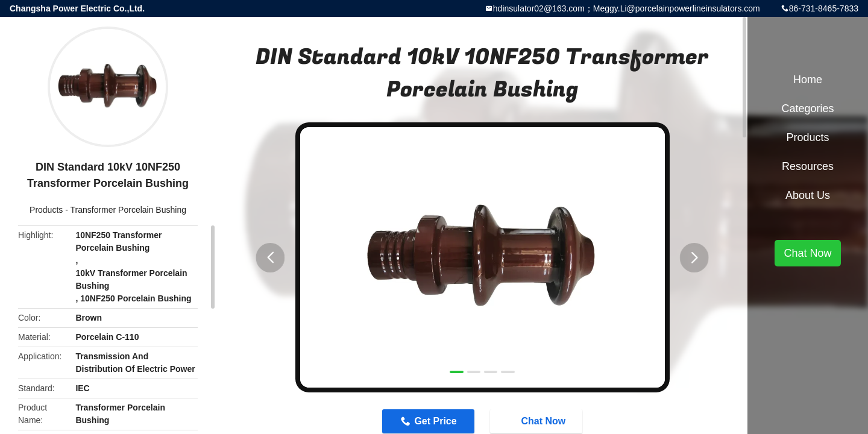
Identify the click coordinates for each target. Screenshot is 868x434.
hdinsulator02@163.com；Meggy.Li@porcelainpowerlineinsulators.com (627, 8)
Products (46, 210)
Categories (807, 108)
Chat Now (807, 253)
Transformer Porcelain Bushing (128, 210)
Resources (808, 166)
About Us (808, 195)
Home (808, 80)
